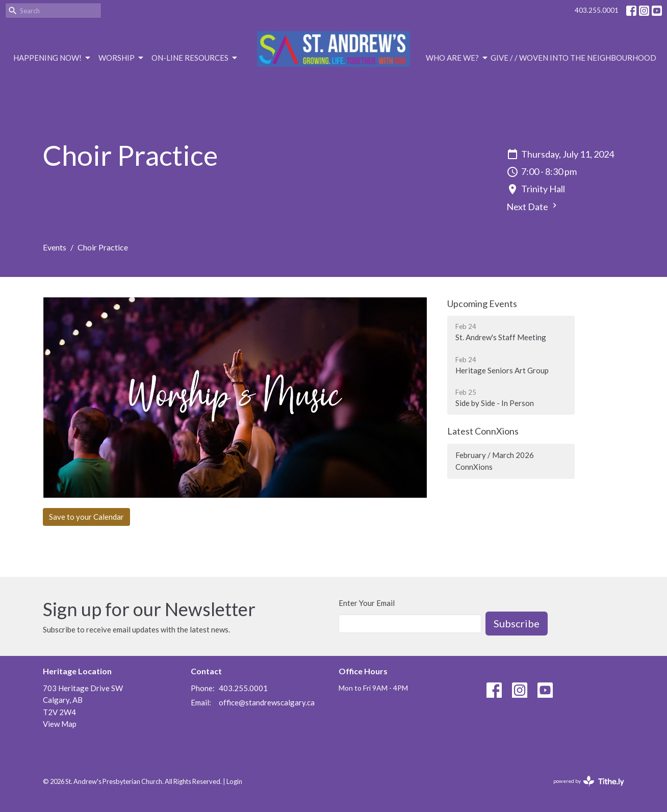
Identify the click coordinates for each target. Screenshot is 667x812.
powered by (589, 781)
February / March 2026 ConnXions (495, 461)
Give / (502, 58)
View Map (60, 724)
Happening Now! (53, 58)
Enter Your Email (367, 603)
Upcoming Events (482, 303)
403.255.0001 (597, 10)
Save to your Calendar (86, 517)
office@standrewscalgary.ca (267, 702)
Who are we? (457, 58)
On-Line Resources (195, 58)
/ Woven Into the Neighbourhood (585, 58)
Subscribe (517, 623)
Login (234, 781)
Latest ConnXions (483, 431)
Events (55, 247)
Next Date (533, 206)
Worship (122, 58)
